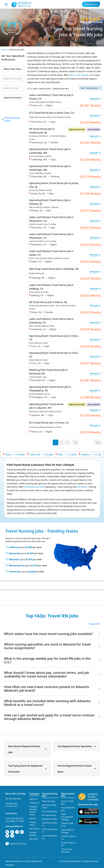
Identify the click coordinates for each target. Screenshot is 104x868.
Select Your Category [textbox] (14, 69)
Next (98, 443)
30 (76, 443)
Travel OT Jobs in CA (67, 825)
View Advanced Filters (11, 119)
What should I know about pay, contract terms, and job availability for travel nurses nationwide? (47, 674)
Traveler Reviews (33, 834)
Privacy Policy (33, 824)
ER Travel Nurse (49, 815)
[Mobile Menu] (6, 4)
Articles (33, 818)
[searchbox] (17, 78)
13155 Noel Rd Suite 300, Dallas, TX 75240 (15, 820)
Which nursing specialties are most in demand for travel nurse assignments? (47, 646)
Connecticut (15, 572)
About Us (33, 799)
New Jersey (15, 553)
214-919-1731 (11, 806)
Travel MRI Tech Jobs (68, 809)
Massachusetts (17, 565)
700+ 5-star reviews (79, 75)
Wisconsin (14, 559)
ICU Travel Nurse (49, 811)
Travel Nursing (48, 801)
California (14, 547)
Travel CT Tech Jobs (67, 802)
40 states (82, 487)
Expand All (95, 624)
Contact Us (11, 813)
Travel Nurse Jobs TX (50, 831)
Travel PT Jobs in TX (68, 844)
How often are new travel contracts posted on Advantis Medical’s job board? (47, 689)
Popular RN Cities (50, 819)
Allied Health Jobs (68, 795)
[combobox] (13, 69)
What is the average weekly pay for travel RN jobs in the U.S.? (47, 660)
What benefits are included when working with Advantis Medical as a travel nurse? (47, 703)
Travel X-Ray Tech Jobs (66, 851)
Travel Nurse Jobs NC (50, 837)
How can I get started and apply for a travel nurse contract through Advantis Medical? (49, 717)
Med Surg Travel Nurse (49, 806)
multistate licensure (34, 487)
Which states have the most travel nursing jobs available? (48, 634)
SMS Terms (34, 829)
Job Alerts (34, 839)
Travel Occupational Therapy (67, 817)
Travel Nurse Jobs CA (50, 824)
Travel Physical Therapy (68, 831)
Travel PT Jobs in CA (68, 838)
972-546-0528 (15, 799)
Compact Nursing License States (33, 811)
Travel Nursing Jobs (50, 795)
